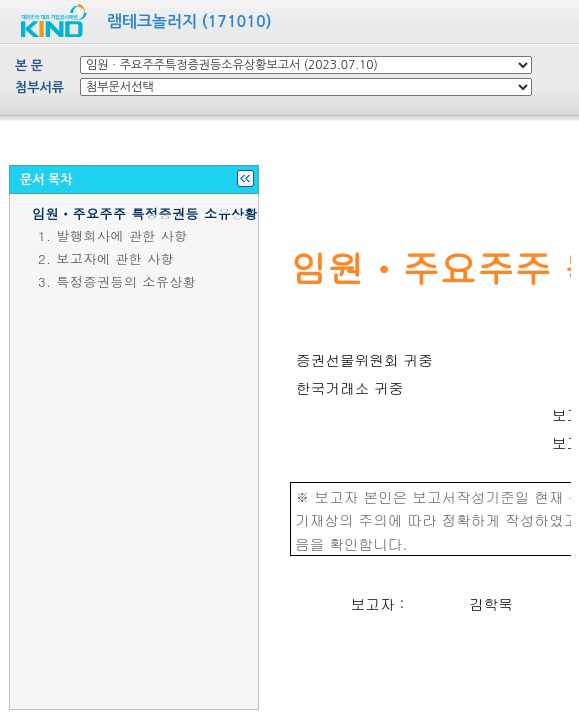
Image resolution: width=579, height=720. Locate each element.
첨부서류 (39, 87)
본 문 (29, 65)
